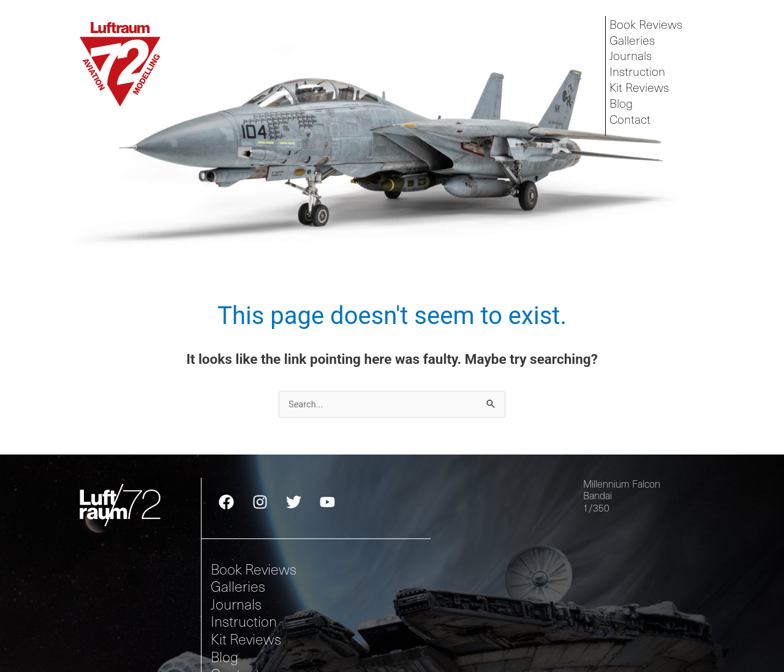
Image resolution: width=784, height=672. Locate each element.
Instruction (639, 74)
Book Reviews (648, 24)
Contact (632, 124)
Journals (633, 57)
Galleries (634, 41)
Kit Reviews (641, 91)
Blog (622, 108)
